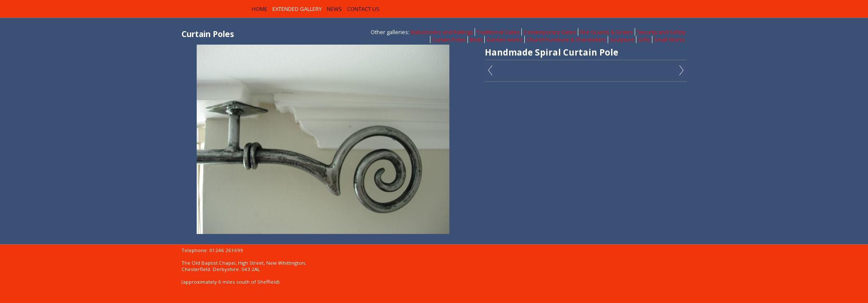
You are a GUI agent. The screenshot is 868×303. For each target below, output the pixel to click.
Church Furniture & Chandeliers (566, 40)
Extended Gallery (297, 9)
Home (260, 9)
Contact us (363, 9)
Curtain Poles (449, 40)
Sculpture (622, 40)
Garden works (505, 40)
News (334, 9)
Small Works (670, 40)
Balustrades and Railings (442, 32)
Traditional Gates (498, 32)
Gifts (644, 40)
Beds (476, 40)
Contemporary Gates (550, 32)
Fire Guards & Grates (606, 32)
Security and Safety (661, 32)
